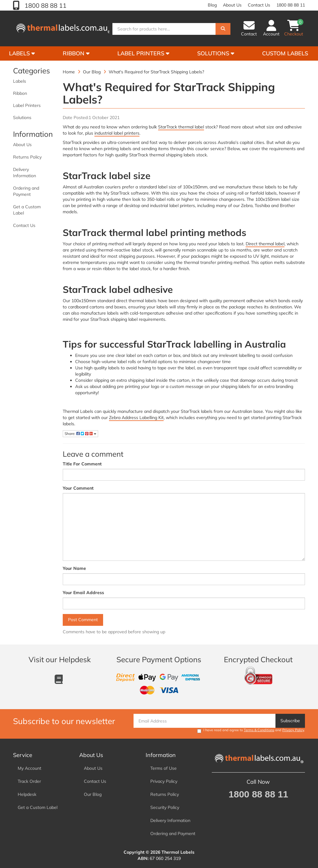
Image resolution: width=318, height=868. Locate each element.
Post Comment (83, 620)
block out (200, 355)
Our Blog (93, 794)
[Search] (223, 29)
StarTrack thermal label (181, 127)
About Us (232, 5)
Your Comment (78, 488)
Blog (212, 5)
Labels (20, 81)
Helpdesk (27, 794)
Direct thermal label (265, 244)
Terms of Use (164, 768)
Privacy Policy (293, 730)
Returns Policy (27, 157)
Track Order (29, 781)
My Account (30, 768)
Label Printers (143, 53)
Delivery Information (25, 173)
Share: (80, 434)
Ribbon (76, 53)
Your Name (74, 568)
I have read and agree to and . (251, 730)
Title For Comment (82, 464)
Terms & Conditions (259, 730)
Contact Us (259, 5)
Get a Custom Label (27, 210)
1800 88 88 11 (45, 5)
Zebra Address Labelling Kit (136, 418)
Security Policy (165, 807)
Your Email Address (83, 593)
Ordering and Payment (26, 191)
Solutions (216, 53)
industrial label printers (117, 133)
